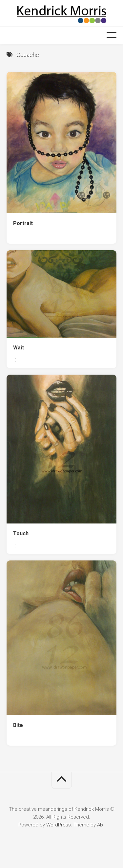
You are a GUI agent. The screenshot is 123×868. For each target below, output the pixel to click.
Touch (21, 533)
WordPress (59, 825)
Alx (100, 825)
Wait (19, 348)
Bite (18, 725)
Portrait (23, 223)
